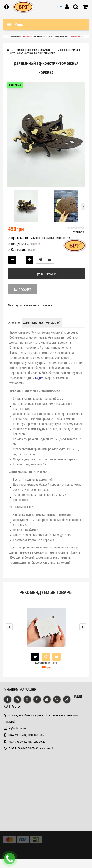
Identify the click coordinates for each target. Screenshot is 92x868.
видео (39, 378)
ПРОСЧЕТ (23, 290)
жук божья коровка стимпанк (34, 305)
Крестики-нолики (46, 663)
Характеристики (33, 323)
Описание (14, 323)
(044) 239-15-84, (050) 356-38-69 (27, 735)
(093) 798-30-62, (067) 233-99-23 (27, 742)
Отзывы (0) (53, 323)
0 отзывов (77, 232)
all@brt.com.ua (17, 728)
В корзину (47, 274)
